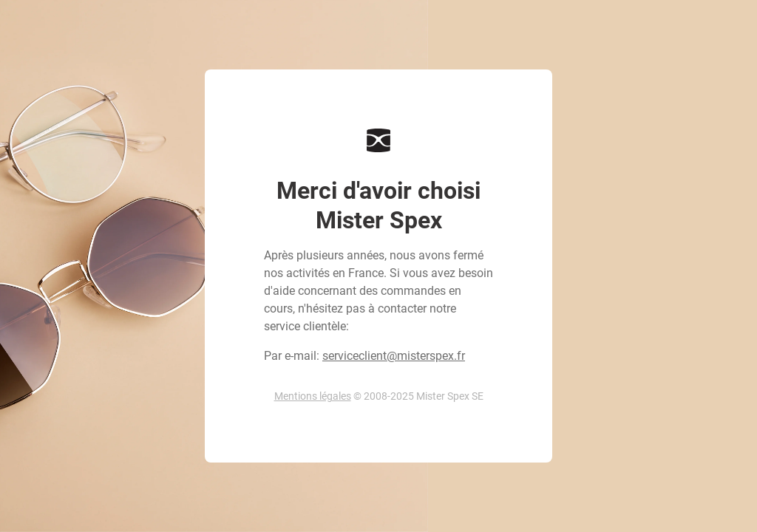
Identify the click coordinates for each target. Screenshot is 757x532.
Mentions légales (313, 396)
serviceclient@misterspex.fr (394, 356)
